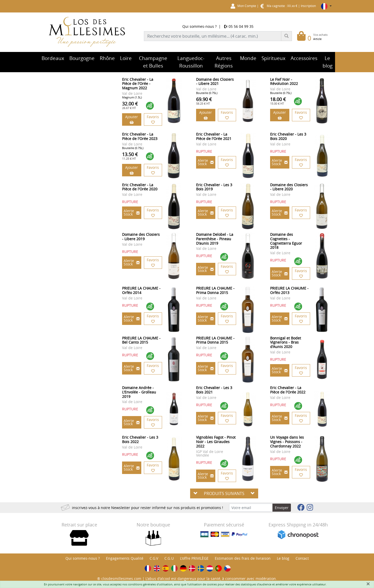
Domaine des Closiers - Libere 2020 (289, 187)
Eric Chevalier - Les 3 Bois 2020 (288, 136)
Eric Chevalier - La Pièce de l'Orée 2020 (140, 187)
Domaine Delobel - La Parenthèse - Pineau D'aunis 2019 (215, 239)
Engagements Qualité (125, 558)
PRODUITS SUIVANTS (224, 493)
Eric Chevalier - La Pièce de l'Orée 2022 (288, 390)
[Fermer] (368, 584)
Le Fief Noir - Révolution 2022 (284, 82)
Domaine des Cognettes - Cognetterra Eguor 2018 (286, 241)
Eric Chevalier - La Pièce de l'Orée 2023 (140, 136)
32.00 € (130, 105)
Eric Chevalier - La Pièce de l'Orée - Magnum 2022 (138, 84)
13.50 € (130, 156)
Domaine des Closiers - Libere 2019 (141, 237)
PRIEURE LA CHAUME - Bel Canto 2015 (141, 340)
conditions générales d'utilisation (150, 584)
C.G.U (169, 558)
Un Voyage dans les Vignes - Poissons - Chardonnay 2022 (287, 442)
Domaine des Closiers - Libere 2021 (215, 82)
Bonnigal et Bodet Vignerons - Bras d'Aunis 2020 (286, 342)
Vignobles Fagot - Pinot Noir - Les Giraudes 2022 (216, 442)
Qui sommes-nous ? (199, 26)
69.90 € (204, 101)
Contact (302, 558)
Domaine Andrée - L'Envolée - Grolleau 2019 (139, 392)
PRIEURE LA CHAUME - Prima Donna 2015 (215, 290)
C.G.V (154, 558)
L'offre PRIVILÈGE (194, 558)
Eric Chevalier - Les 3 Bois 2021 (214, 390)
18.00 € (278, 101)
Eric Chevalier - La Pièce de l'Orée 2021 (214, 136)
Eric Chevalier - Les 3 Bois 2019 (214, 187)
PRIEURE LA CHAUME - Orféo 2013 (289, 290)
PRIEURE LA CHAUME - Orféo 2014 (141, 290)
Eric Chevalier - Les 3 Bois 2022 (140, 439)
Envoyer (282, 508)
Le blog (283, 558)
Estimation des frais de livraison (243, 558)
